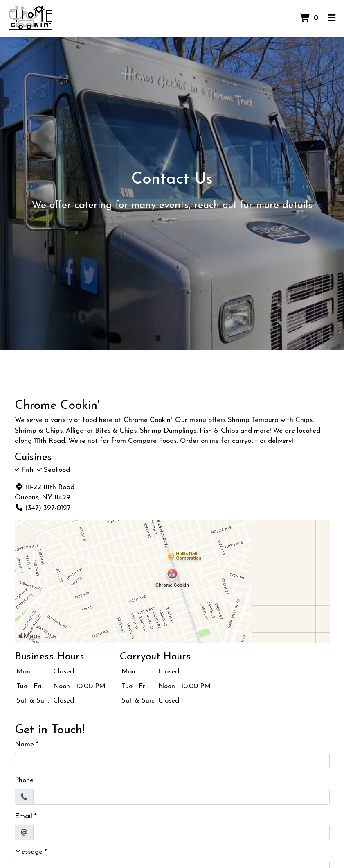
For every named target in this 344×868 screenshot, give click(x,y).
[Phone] (181, 797)
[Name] (172, 761)
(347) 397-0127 (43, 508)
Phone (24, 780)
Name (24, 744)
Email (24, 816)
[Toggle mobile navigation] (332, 18)
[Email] (181, 832)
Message (29, 852)
